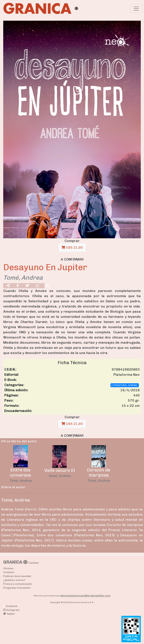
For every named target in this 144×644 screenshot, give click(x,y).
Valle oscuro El (60, 470)
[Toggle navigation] (136, 9)
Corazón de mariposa (99, 472)
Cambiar (34, 563)
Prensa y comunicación (18, 584)
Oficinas (8, 568)
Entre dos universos (21, 472)
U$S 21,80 (72, 247)
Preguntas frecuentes (17, 588)
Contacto (9, 572)
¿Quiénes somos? (14, 580)
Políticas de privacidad (17, 576)
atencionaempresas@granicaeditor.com (85, 596)
